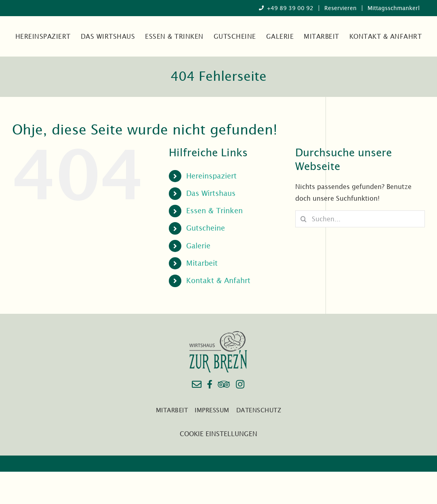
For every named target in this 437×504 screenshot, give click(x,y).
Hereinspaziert (211, 176)
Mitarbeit (202, 263)
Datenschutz (259, 410)
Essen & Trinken (214, 211)
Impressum (212, 410)
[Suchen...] (360, 219)
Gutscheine (206, 228)
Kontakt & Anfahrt (218, 280)
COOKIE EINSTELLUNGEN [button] (218, 434)
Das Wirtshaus (211, 193)
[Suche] (303, 219)
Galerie (198, 246)
